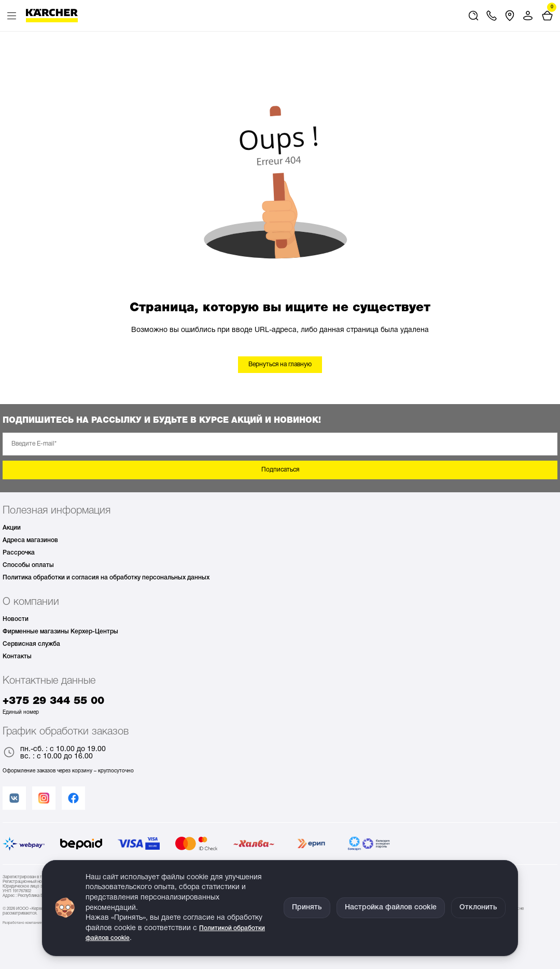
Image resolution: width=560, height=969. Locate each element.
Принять (307, 908)
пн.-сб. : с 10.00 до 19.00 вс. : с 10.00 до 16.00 (54, 753)
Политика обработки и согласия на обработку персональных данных (106, 578)
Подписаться (280, 470)
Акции (12, 528)
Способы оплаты (28, 565)
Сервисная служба (31, 644)
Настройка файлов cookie (391, 908)
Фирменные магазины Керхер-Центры (60, 632)
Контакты (17, 656)
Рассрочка (19, 553)
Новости (16, 619)
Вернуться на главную (280, 364)
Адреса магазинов (30, 540)
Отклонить (478, 908)
